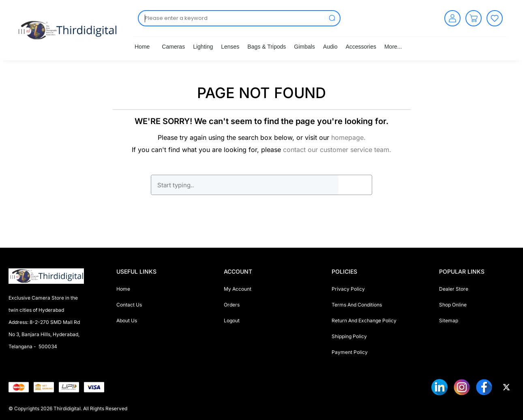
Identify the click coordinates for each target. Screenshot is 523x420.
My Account (238, 289)
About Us (127, 320)
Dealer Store (454, 289)
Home (142, 47)
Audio (330, 47)
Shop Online (453, 305)
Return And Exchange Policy (364, 320)
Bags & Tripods (267, 47)
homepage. (348, 137)
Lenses (230, 47)
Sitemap (449, 320)
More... (393, 47)
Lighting (203, 47)
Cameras (173, 47)
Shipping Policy (349, 336)
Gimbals (304, 47)
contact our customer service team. (337, 150)
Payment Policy (350, 352)
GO (355, 185)
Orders (232, 305)
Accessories (361, 47)
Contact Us (129, 305)
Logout (232, 320)
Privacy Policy (348, 289)
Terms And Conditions (357, 305)
